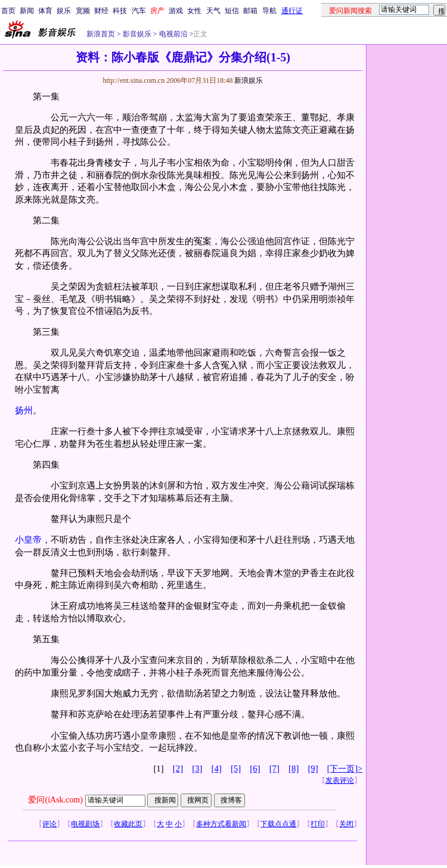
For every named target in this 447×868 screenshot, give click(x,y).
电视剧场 (85, 824)
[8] (294, 769)
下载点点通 (278, 824)
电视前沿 (173, 34)
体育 (45, 11)
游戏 (176, 11)
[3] (197, 769)
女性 (194, 11)
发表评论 (340, 780)
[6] (255, 769)
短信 (232, 11)
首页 (8, 11)
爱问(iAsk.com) (55, 800)
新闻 (27, 11)
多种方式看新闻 (221, 824)
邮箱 (250, 11)
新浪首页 (101, 34)
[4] (217, 769)
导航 (269, 11)
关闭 (346, 824)
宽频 (83, 11)
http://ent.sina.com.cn (134, 80)
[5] (236, 769)
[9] (313, 769)
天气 (213, 11)
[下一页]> (345, 769)
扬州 (24, 410)
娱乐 (64, 11)
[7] (274, 769)
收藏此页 (128, 824)
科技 (120, 11)
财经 (101, 11)
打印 (318, 824)
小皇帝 (28, 540)
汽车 (139, 11)
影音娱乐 (137, 34)
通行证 (292, 11)
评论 (49, 824)
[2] (178, 769)
